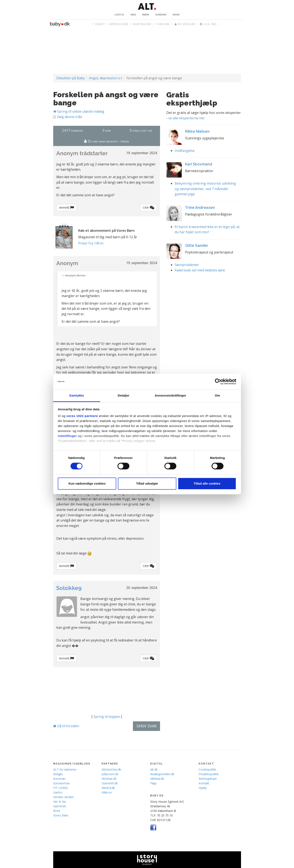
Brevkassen (119, 24)
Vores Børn (61, 815)
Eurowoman (61, 783)
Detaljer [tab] (124, 396)
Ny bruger (185, 24)
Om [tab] (217, 396)
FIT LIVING (61, 788)
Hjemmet (60, 806)
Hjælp (203, 788)
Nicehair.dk (109, 779)
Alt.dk (154, 769)
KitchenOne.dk (111, 769)
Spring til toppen (107, 717)
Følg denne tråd (68, 117)
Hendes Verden (63, 797)
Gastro (58, 792)
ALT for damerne (65, 769)
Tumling (163, 24)
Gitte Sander (197, 245)
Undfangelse (185, 151)
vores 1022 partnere (82, 416)
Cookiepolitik (207, 769)
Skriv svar (146, 726)
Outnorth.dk (110, 783)
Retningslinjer (208, 779)
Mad (133, 14)
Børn (146, 14)
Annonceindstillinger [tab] (170, 396)
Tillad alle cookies (207, 483)
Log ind (208, 24)
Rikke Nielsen (197, 131)
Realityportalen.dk (162, 774)
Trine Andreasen (200, 207)
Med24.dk (108, 788)
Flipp (153, 783)
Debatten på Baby (71, 78)
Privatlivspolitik (209, 774)
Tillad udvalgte (147, 483)
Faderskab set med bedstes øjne (200, 270)
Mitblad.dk (157, 779)
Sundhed (161, 14)
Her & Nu (60, 802)
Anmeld (67, 207)
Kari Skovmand (199, 164)
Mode (176, 14)
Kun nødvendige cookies (87, 483)
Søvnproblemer (187, 265)
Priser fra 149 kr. (91, 243)
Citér (148, 207)
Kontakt (204, 783)
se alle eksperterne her (187, 118)
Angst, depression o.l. (106, 78)
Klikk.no (107, 792)
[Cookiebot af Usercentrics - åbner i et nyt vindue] (218, 382)
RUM (57, 811)
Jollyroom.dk (110, 774)
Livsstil (119, 14)
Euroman (59, 779)
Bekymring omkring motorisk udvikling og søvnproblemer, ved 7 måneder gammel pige (205, 189)
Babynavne (142, 24)
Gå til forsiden (66, 726)
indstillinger (67, 436)
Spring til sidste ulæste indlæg (79, 111)
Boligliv (58, 774)
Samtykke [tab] (77, 396)
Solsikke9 (69, 588)
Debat (100, 24)
